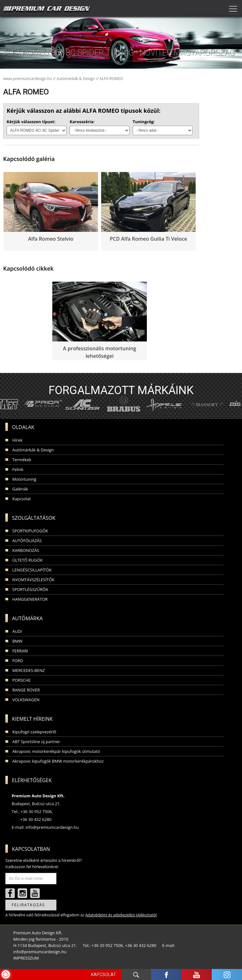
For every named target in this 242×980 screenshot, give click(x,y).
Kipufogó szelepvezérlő (34, 732)
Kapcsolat (22, 499)
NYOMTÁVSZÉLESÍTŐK (33, 580)
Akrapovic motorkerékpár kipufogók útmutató (56, 751)
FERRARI (20, 651)
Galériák (20, 489)
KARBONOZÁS (26, 550)
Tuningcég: (144, 122)
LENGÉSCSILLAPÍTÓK (32, 570)
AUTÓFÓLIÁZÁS (27, 541)
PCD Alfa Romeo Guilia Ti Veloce (148, 239)
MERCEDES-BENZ (29, 670)
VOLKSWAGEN (26, 700)
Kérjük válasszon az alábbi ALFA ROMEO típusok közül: (84, 111)
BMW (17, 641)
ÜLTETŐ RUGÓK (27, 560)
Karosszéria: (82, 122)
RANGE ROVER (26, 690)
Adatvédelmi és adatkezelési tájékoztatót (121, 915)
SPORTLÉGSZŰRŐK (30, 589)
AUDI (17, 631)
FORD (18, 661)
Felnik (18, 469)
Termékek (22, 460)
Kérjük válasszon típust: (31, 122)
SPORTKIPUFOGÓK (30, 531)
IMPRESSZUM (26, 958)
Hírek (17, 440)
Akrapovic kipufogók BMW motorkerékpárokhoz (58, 761)
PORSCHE (21, 680)
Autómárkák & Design (33, 450)
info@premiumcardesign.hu (52, 827)
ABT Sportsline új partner (36, 742)
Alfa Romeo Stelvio (51, 239)
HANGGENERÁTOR (30, 599)
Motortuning (24, 479)
